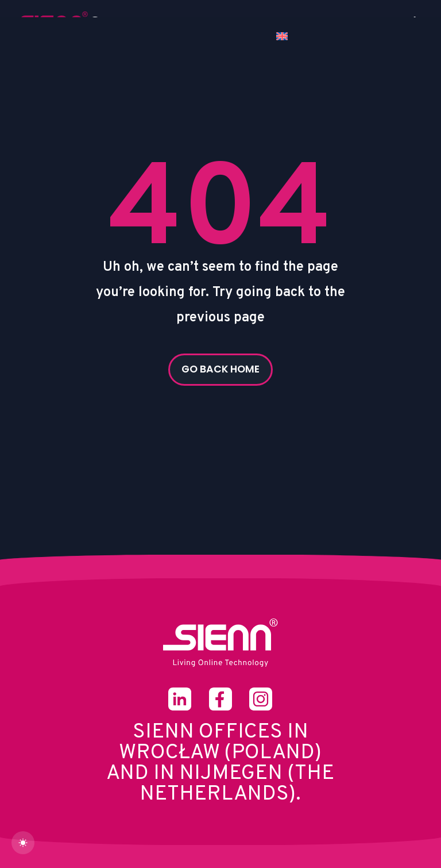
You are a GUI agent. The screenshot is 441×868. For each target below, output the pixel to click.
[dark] (23, 843)
